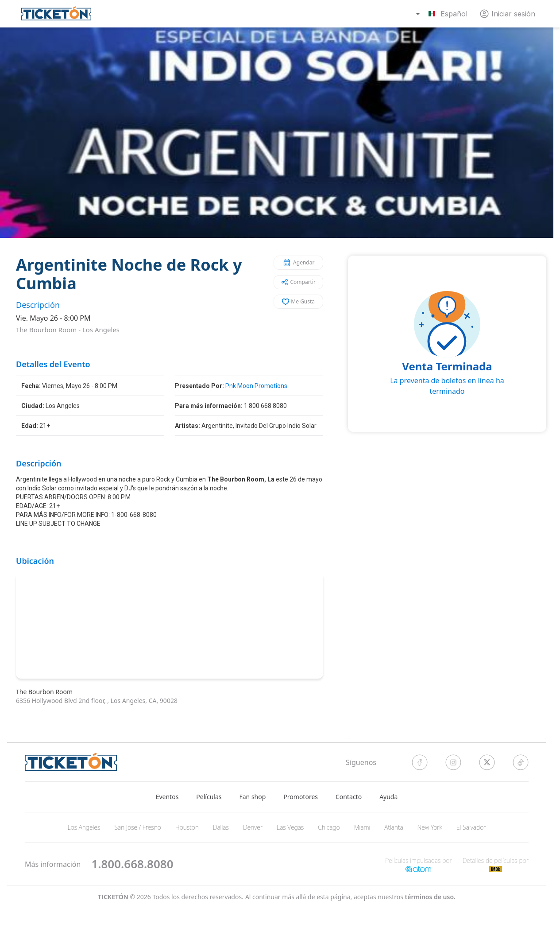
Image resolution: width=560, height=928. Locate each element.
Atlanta (394, 827)
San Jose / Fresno (137, 827)
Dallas (221, 827)
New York (430, 827)
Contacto (349, 797)
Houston (187, 827)
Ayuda (388, 797)
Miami (362, 827)
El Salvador (471, 827)
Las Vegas (290, 827)
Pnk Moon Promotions (256, 386)
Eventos (167, 797)
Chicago (329, 827)
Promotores (301, 797)
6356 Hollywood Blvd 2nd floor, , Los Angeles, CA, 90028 (97, 701)
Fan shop (253, 797)
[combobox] (443, 14)
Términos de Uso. (430, 897)
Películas (209, 797)
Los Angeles (101, 330)
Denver (253, 827)
